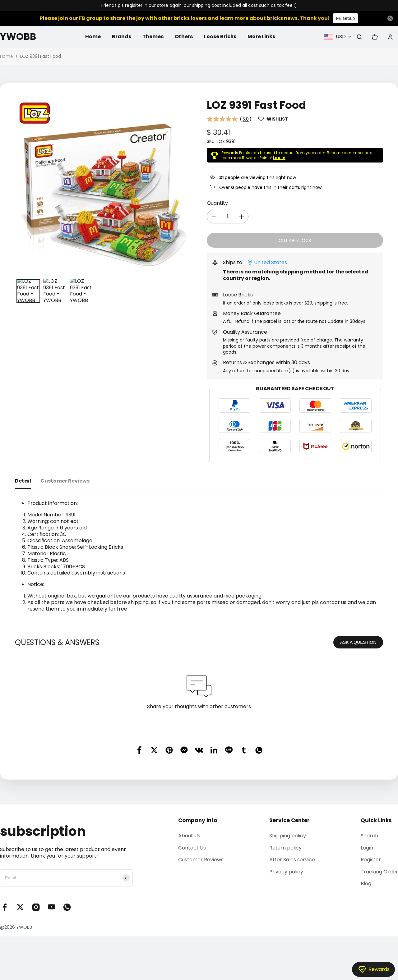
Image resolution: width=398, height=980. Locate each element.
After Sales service (292, 860)
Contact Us (192, 848)
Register (371, 860)
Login (367, 848)
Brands (122, 37)
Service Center (289, 820)
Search (369, 836)
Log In (279, 158)
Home (93, 37)
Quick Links (376, 820)
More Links (261, 37)
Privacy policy (286, 872)
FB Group (346, 18)
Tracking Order (379, 872)
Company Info (198, 820)
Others (184, 37)
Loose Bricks (220, 37)
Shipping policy (288, 836)
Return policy (285, 848)
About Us (189, 836)
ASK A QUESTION (358, 642)
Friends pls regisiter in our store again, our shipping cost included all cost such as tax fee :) (199, 5)
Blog (366, 884)
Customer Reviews (201, 860)
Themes (153, 37)
